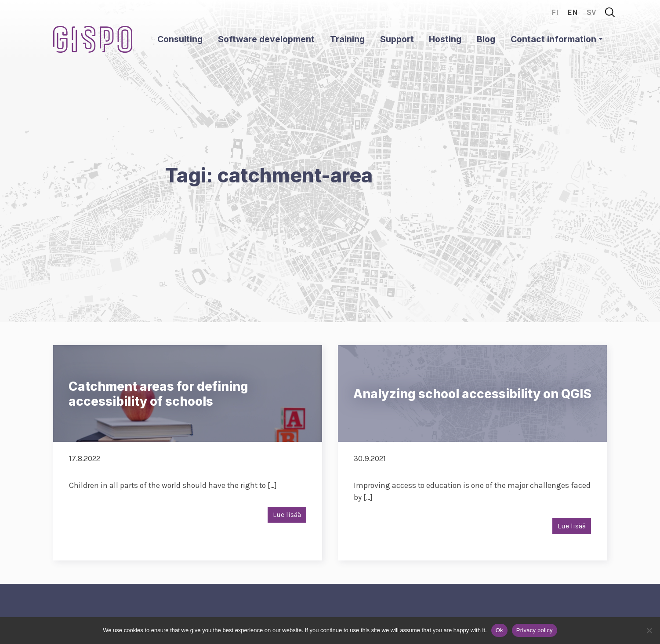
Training (347, 39)
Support (397, 39)
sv (591, 12)
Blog (486, 39)
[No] (649, 630)
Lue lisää (287, 515)
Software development (266, 39)
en (573, 12)
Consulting (180, 39)
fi (555, 12)
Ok (499, 630)
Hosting (445, 39)
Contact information (553, 39)
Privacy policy (535, 630)
